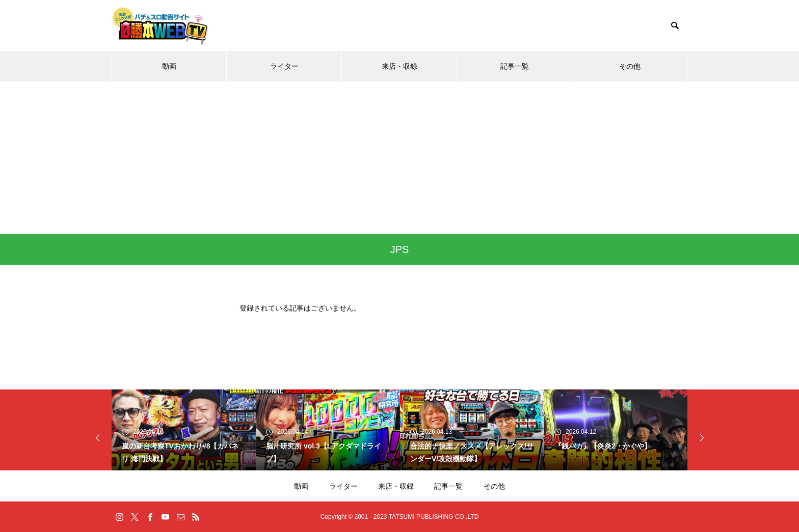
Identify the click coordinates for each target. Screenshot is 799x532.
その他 (630, 66)
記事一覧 (515, 66)
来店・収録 (400, 66)
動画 (169, 66)
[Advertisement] (400, 158)
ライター (284, 66)
